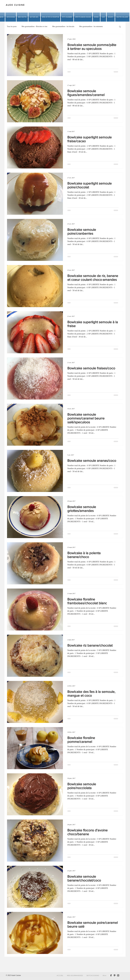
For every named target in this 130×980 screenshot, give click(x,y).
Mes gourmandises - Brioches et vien (34, 26)
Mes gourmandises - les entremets (91, 26)
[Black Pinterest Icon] (115, 975)
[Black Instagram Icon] (118, 975)
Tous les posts (12, 26)
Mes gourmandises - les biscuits (63, 26)
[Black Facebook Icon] (111, 975)
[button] (34, 17)
